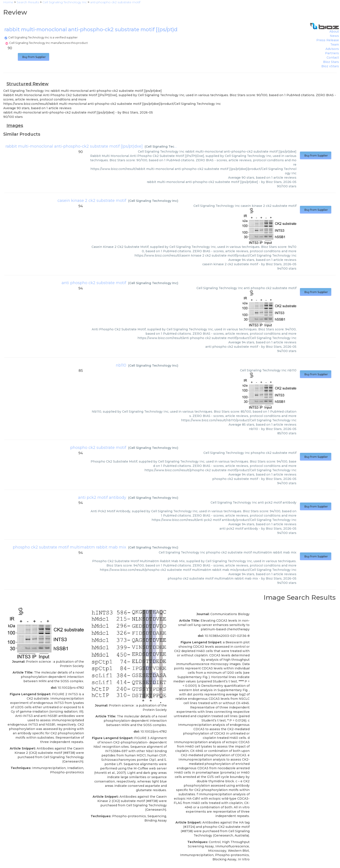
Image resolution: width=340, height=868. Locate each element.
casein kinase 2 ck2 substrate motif (92, 201)
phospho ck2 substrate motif (98, 448)
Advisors (332, 49)
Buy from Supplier (34, 57)
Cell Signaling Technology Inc (170, 147)
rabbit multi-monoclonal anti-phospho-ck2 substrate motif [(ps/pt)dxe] (74, 146)
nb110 (121, 365)
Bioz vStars (330, 66)
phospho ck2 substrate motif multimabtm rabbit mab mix (69, 547)
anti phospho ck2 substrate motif (94, 283)
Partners (332, 53)
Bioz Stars (331, 62)
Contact (333, 58)
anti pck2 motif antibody (102, 497)
